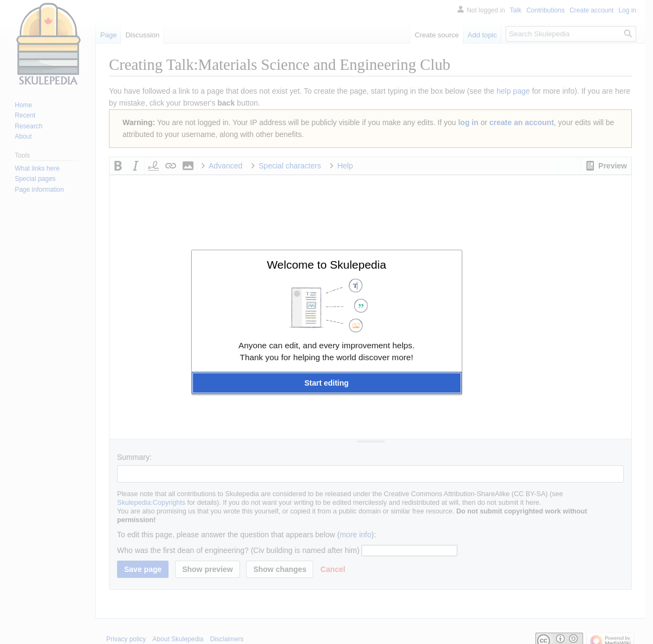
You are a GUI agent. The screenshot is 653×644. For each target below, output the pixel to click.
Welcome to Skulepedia (326, 265)
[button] (327, 383)
